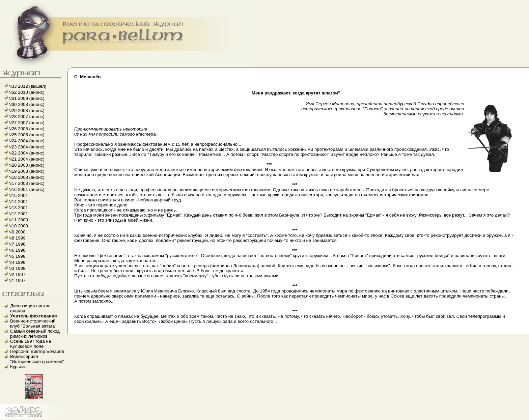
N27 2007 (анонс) (26, 123)
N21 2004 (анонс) (26, 159)
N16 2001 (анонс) (26, 189)
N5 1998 (17, 256)
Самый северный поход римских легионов (35, 334)
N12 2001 (18, 214)
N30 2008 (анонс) (26, 104)
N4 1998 (17, 262)
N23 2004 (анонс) (26, 147)
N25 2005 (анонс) (26, 135)
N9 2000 (17, 232)
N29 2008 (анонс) (26, 110)
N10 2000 (18, 226)
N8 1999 (17, 238)
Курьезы (19, 367)
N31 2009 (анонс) (26, 98)
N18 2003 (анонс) (26, 177)
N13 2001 (18, 208)
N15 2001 (18, 195)
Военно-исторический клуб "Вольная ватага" (33, 324)
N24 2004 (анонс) (26, 141)
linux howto (4, 419)
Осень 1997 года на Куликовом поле (31, 344)
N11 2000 (18, 220)
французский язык (2, 419)
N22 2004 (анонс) (26, 153)
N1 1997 (17, 281)
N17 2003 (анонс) (26, 183)
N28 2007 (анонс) (26, 117)
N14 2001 (18, 202)
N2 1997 (17, 274)
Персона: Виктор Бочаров (37, 351)
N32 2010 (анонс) (26, 92)
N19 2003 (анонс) (26, 171)
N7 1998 (17, 244)
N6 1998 (17, 250)
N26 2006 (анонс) (26, 129)
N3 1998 (17, 268)
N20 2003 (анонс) (26, 165)
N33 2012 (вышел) (27, 86)
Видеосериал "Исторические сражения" (37, 359)
